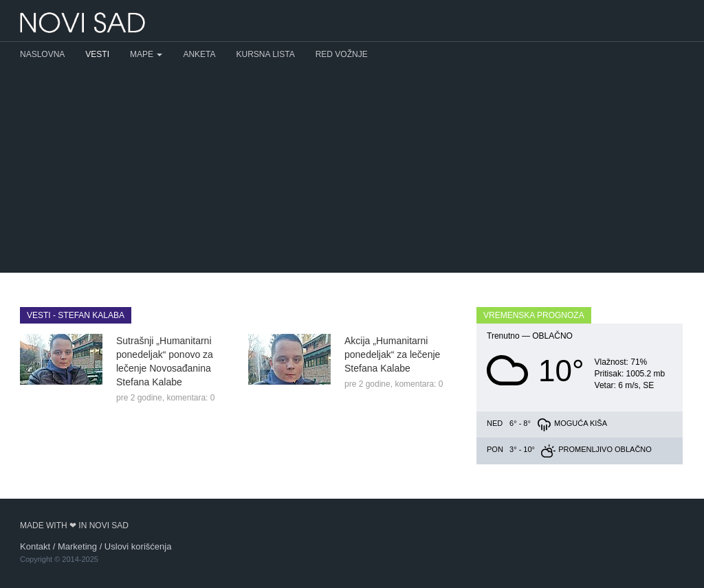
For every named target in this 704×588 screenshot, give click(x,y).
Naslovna (42, 54)
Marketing (77, 546)
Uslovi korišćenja (138, 546)
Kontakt (35, 546)
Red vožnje (342, 54)
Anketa (199, 54)
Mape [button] (146, 54)
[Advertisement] (352, 170)
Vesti (97, 54)
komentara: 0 (190, 398)
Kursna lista (266, 54)
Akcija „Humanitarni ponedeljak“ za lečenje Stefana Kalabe (392, 354)
